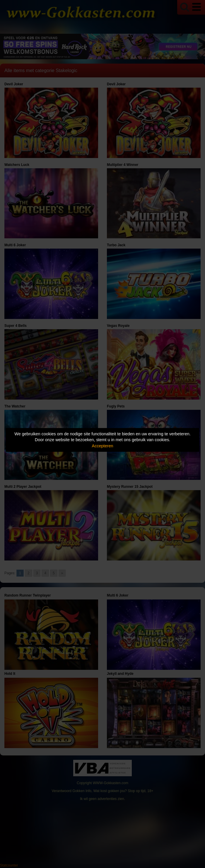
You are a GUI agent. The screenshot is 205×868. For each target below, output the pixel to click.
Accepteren (103, 446)
